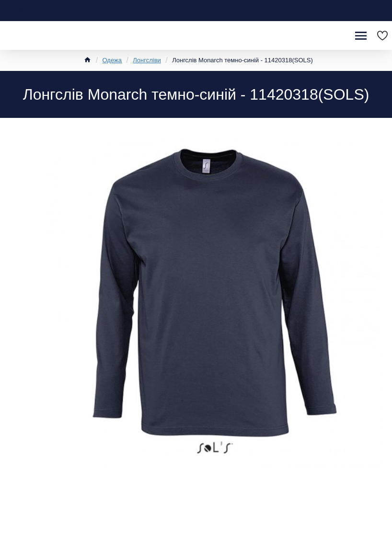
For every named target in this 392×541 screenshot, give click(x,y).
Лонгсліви (147, 60)
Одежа (112, 60)
